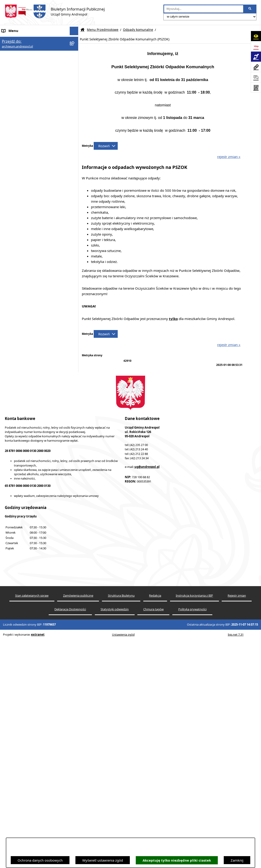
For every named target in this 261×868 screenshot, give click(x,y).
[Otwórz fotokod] (256, 87)
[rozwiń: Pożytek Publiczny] (75, 386)
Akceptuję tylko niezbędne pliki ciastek (177, 860)
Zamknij (237, 860)
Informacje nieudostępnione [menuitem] (24, 599)
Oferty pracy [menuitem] (12, 565)
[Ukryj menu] (74, 31)
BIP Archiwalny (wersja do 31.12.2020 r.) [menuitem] (34, 686)
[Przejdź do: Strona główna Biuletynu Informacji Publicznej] (83, 30)
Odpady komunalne (138, 30)
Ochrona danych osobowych (40, 860)
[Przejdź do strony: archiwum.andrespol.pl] (256, 67)
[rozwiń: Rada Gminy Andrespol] (75, 518)
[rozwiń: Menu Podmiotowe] (75, 65)
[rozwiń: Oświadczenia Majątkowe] (75, 340)
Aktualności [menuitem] (11, 48)
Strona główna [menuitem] (13, 39)
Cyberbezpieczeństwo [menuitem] (19, 642)
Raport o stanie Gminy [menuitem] (19, 625)
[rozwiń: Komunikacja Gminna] (75, 170)
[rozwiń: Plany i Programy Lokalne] (75, 363)
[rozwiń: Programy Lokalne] (75, 398)
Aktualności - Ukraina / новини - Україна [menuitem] (35, 57)
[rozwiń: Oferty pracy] (75, 565)
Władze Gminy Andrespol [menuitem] (22, 527)
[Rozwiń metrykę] (106, 146)
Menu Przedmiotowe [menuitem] (18, 74)
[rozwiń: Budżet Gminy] (75, 85)
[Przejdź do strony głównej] (55, 11)
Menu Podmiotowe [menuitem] (17, 65)
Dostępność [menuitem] (11, 650)
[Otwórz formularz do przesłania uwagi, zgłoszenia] (256, 77)
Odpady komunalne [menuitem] (17, 573)
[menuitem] (39, 85)
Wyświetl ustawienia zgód (103, 860)
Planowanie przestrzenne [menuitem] (22, 633)
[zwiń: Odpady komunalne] (75, 227)
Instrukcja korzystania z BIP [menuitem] (24, 548)
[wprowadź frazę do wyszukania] (204, 9)
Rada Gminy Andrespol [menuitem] (20, 518)
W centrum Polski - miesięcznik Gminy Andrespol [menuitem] (32, 675)
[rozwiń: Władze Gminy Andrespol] (75, 527)
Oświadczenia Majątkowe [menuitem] (22, 590)
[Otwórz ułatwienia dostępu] (256, 36)
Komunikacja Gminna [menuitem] (19, 582)
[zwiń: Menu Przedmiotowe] (75, 74)
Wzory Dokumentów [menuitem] (18, 608)
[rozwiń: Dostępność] (75, 651)
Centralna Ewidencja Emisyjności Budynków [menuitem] (27, 662)
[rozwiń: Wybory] (75, 490)
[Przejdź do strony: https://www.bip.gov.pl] (256, 46)
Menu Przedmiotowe (103, 30)
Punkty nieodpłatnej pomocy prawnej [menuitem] (31, 695)
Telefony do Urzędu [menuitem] (17, 616)
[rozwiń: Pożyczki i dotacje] (75, 375)
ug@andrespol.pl (147, 809)
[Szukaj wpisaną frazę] (250, 9)
